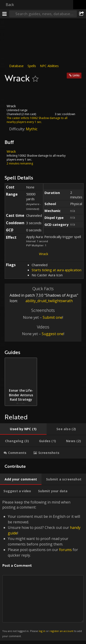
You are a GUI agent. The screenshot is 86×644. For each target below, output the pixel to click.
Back (10, 5)
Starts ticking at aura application (57, 270)
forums (65, 549)
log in (42, 631)
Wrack (44, 254)
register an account (61, 631)
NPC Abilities (49, 66)
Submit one (53, 317)
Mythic (32, 129)
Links (76, 75)
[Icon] (12, 94)
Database (16, 66)
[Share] (81, 14)
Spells (32, 66)
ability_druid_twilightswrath (46, 301)
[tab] (23, 429)
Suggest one (53, 334)
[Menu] (5, 14)
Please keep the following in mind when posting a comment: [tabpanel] (43, 569)
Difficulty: (18, 129)
